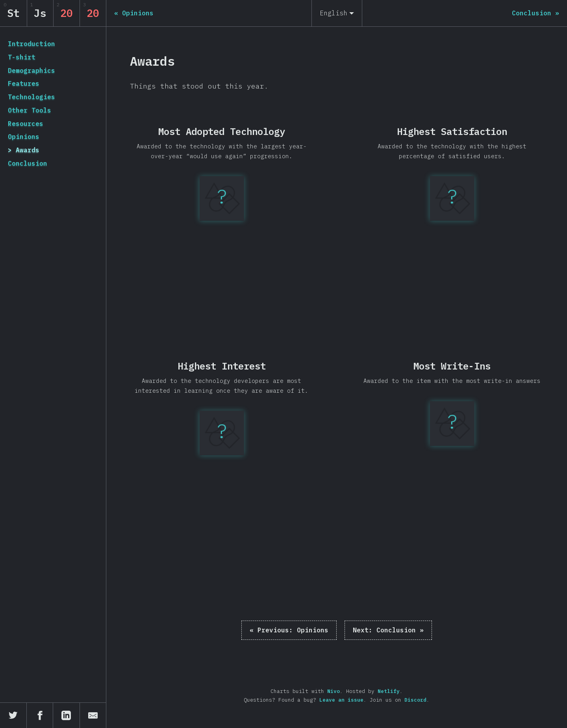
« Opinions (289, 630)
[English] (337, 13)
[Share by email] (93, 715)
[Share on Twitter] (13, 715)
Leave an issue (341, 700)
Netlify (389, 691)
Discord (415, 700)
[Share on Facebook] (40, 715)
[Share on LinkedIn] (67, 715)
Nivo (334, 691)
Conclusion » (388, 630)
